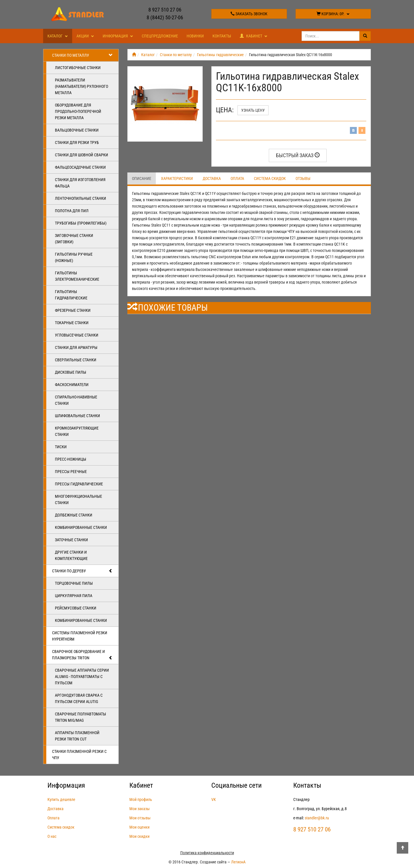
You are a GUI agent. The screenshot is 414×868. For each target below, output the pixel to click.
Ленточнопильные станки (80, 198)
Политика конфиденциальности (207, 853)
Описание (142, 178)
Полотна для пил (72, 211)
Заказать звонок (249, 14)
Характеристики (177, 178)
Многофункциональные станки (78, 499)
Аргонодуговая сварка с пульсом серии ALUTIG (79, 698)
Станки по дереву (82, 571)
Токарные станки (72, 323)
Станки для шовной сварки (82, 155)
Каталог (58, 36)
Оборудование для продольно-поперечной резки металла (78, 111)
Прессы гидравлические (79, 484)
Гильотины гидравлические (71, 295)
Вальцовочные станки (77, 130)
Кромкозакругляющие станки (77, 431)
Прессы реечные (71, 472)
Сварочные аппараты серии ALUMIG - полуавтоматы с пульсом (82, 677)
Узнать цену (253, 110)
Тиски (61, 447)
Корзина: (333, 14)
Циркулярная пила (74, 596)
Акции (85, 36)
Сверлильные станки (76, 360)
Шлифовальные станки (77, 416)
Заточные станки (71, 540)
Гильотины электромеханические (77, 276)
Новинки (195, 36)
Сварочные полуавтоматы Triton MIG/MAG (80, 717)
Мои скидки (139, 836)
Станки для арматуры (76, 347)
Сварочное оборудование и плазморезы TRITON (82, 655)
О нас (52, 836)
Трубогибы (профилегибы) (81, 223)
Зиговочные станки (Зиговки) (74, 239)
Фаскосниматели (72, 385)
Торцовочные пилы (74, 583)
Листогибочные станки (78, 68)
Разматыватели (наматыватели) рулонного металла (82, 86)
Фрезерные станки (73, 310)
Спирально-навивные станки (76, 400)
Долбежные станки (74, 515)
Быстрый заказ (298, 155)
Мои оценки (139, 827)
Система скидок (270, 178)
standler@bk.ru (317, 818)
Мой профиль (141, 799)
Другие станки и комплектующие (71, 555)
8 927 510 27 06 (165, 10)
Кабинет (254, 36)
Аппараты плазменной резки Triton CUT (77, 736)
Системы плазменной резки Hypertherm (80, 636)
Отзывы (303, 178)
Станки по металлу (82, 55)
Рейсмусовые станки (76, 608)
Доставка (212, 178)
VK (214, 799)
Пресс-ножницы (71, 459)
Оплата (237, 178)
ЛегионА (238, 862)
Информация (118, 36)
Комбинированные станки (81, 527)
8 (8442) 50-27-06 (165, 17)
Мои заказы (140, 809)
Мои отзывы (140, 818)
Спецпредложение (160, 36)
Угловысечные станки (77, 335)
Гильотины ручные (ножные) (74, 257)
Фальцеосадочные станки (80, 167)
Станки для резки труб (77, 143)
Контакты (222, 36)
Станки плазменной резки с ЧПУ (79, 755)
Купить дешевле (61, 799)
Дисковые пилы (71, 372)
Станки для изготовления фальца (80, 183)
